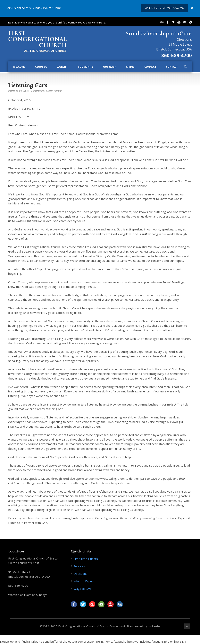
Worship (62, 67)
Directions (184, 40)
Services (79, 566)
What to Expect (84, 581)
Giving (130, 67)
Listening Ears (28, 85)
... (183, 8)
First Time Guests (86, 559)
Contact (172, 67)
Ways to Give (83, 589)
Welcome (19, 67)
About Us (41, 67)
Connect (150, 67)
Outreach (110, 67)
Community (86, 67)
